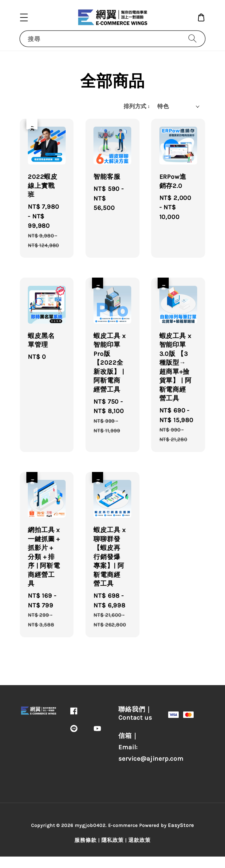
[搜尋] (192, 39)
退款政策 (139, 840)
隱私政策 (112, 840)
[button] (24, 17)
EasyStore (181, 825)
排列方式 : (137, 106)
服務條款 (86, 840)
